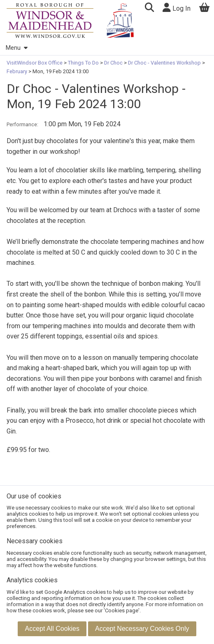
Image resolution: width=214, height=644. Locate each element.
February (17, 71)
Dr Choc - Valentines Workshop (164, 63)
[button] (149, 8)
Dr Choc (113, 63)
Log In (177, 8)
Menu (16, 48)
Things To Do (83, 63)
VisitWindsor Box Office (35, 63)
